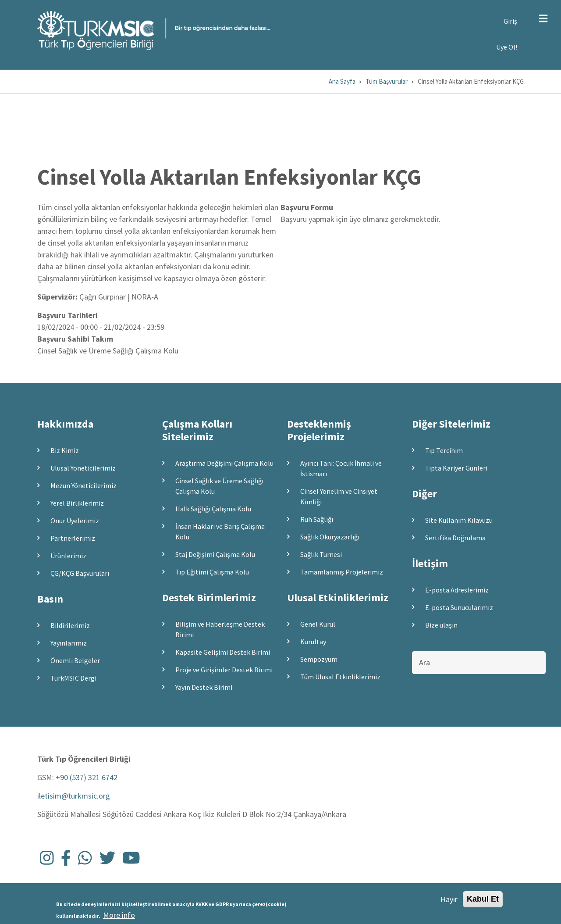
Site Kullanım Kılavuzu (459, 520)
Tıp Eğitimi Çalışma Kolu (212, 572)
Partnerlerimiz (73, 538)
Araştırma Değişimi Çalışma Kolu (224, 463)
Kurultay (313, 642)
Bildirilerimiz (70, 625)
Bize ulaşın (441, 625)
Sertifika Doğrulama (455, 538)
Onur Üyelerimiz (75, 521)
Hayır (449, 899)
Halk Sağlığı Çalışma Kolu (213, 509)
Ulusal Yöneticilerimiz (83, 468)
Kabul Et (483, 899)
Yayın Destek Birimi (204, 687)
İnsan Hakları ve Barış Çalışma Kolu (220, 532)
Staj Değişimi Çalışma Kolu (215, 554)
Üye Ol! (507, 47)
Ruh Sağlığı (317, 519)
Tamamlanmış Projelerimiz (342, 572)
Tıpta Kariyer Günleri (456, 468)
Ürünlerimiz (68, 556)
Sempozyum (319, 659)
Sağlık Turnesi (321, 554)
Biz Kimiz (65, 450)
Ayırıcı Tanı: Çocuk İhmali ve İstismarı (341, 468)
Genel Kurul (318, 624)
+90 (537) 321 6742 (87, 777)
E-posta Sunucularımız (459, 607)
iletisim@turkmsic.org (74, 796)
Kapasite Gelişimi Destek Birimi (223, 652)
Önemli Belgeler (75, 660)
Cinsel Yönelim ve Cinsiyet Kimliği (339, 496)
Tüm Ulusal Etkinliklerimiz (340, 677)
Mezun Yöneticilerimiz (83, 485)
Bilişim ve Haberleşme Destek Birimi (220, 629)
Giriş (510, 21)
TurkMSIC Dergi (73, 678)
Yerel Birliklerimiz (77, 503)
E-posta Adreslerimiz (457, 590)
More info (119, 915)
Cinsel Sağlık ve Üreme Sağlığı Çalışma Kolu (219, 486)
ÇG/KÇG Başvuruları (80, 573)
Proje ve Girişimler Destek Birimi (224, 670)
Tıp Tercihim (444, 450)
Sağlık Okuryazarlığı (330, 537)
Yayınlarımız (69, 643)
